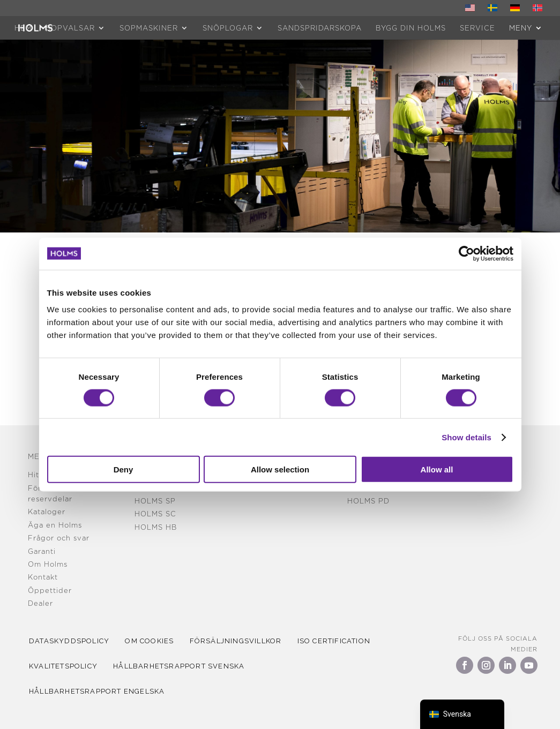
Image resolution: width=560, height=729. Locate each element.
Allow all (437, 469)
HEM (23, 28)
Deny (124, 469)
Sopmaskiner (149, 28)
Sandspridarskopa (320, 28)
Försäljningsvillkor (243, 641)
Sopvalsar (70, 28)
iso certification (345, 641)
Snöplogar (228, 28)
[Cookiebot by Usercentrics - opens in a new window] (466, 253)
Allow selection (280, 469)
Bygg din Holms (411, 28)
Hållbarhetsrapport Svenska (184, 666)
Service (477, 28)
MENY (521, 28)
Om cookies (154, 641)
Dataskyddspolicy (71, 641)
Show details (466, 437)
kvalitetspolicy (65, 666)
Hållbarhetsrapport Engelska (98, 691)
